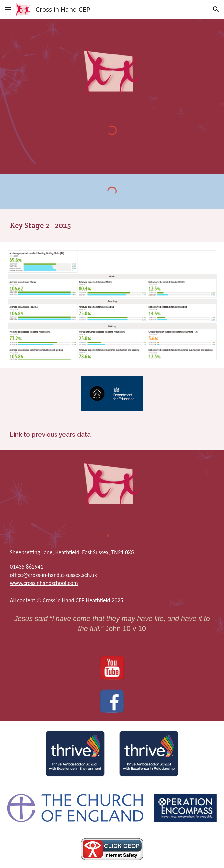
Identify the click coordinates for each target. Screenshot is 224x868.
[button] (8, 9)
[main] (112, 225)
